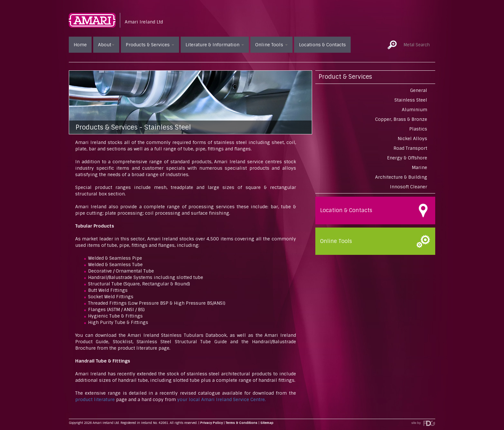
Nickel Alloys (412, 139)
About (106, 45)
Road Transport (410, 148)
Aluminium (414, 110)
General (419, 90)
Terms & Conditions (242, 423)
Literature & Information (215, 45)
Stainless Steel (411, 100)
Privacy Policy (212, 423)
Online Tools (271, 45)
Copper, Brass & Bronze (401, 119)
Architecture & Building (401, 177)
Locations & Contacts (322, 45)
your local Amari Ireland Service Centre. (221, 399)
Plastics (418, 129)
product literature (95, 399)
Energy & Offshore (407, 158)
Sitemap (267, 423)
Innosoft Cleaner (409, 187)
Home (80, 45)
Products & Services (150, 45)
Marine (419, 167)
